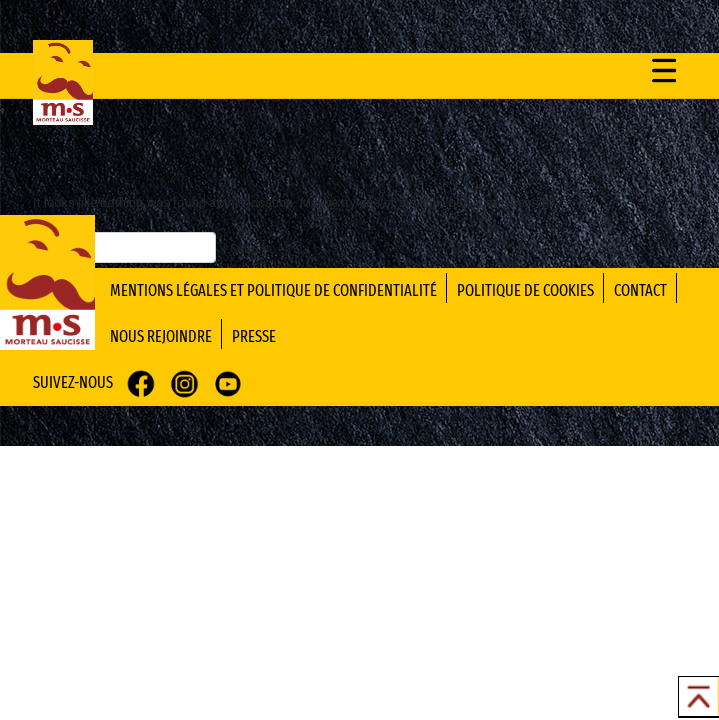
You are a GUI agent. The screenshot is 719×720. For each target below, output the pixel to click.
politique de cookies (525, 290)
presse (254, 336)
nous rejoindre (161, 336)
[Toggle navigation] (664, 70)
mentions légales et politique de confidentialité (273, 290)
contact (640, 290)
